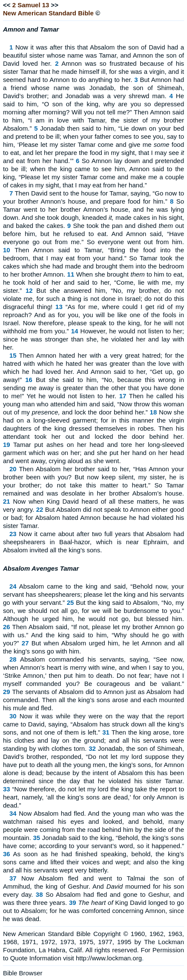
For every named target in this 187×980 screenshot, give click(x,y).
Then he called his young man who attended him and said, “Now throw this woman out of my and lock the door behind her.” (93, 404)
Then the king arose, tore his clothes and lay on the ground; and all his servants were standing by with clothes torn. (93, 740)
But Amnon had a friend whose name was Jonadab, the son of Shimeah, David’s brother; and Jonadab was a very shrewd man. (93, 88)
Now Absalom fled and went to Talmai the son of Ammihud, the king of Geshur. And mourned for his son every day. (93, 886)
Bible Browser (23, 973)
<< (7, 5)
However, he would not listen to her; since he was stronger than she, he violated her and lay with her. (93, 339)
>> (55, 5)
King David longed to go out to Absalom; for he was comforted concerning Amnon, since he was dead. (93, 911)
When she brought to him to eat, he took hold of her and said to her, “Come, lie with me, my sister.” (93, 282)
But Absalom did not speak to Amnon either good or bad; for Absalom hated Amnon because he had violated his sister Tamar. (93, 518)
